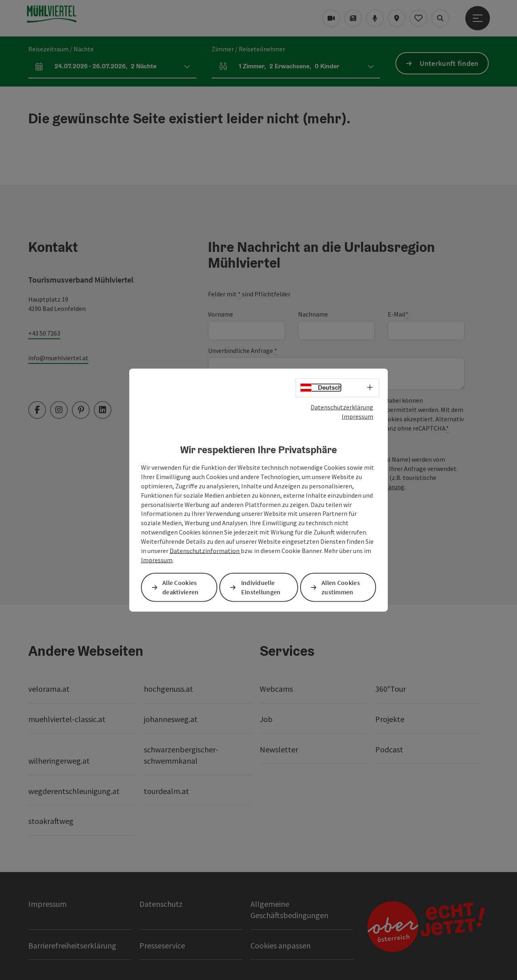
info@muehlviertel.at (58, 358)
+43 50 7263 (44, 333)
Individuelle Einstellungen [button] (261, 587)
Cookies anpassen (281, 945)
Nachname (313, 314)
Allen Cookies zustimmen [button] (341, 587)
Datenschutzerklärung (342, 407)
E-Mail (398, 314)
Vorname (221, 314)
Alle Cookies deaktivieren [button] (181, 587)
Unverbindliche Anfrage (243, 351)
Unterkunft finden (449, 63)
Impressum (357, 416)
